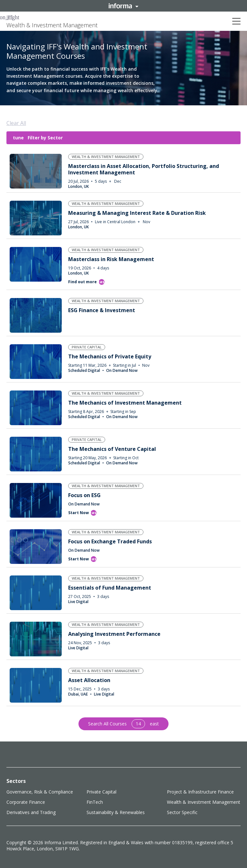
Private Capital (101, 792)
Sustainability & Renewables (116, 812)
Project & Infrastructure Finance (200, 792)
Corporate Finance (26, 802)
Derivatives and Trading (31, 812)
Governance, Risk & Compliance (40, 792)
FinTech (95, 802)
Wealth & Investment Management (204, 802)
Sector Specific (182, 812)
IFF (10, 17)
